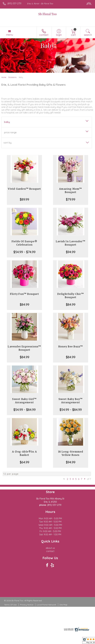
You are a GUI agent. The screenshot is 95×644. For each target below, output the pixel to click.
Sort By (8, 143)
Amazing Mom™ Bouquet (70, 190)
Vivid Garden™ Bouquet (24, 189)
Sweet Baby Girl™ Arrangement (24, 401)
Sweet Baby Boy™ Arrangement (71, 401)
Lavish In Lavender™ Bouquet (71, 243)
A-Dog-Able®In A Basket (24, 453)
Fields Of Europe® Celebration (24, 243)
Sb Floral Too (47, 14)
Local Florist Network (46, 605)
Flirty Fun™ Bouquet (24, 294)
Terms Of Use (10, 605)
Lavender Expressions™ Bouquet (24, 348)
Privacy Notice (27, 605)
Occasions (12, 77)
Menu (10, 35)
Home (4, 77)
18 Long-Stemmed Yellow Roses (71, 453)
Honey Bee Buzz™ (71, 346)
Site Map (63, 605)
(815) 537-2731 (14, 3)
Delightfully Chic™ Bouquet (71, 296)
